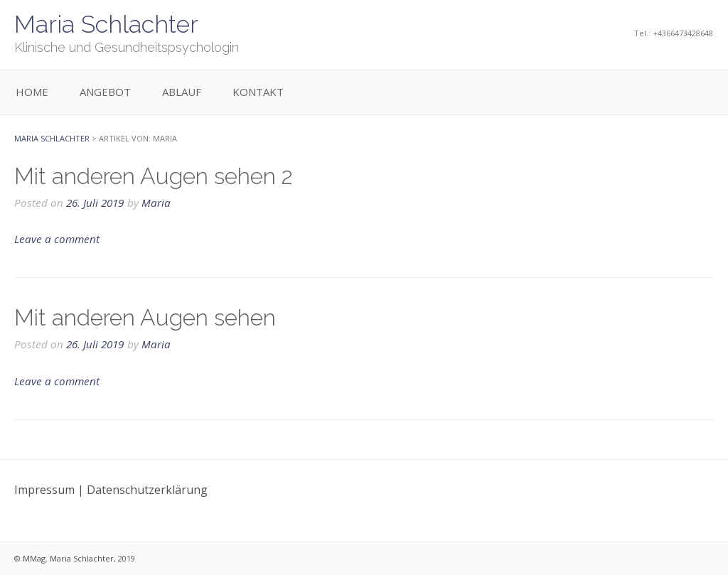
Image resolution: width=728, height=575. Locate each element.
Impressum (44, 490)
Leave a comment (57, 239)
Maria (156, 203)
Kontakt (258, 92)
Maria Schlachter (106, 24)
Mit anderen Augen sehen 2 (154, 176)
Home (32, 92)
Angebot (105, 92)
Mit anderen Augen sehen (145, 317)
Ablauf (182, 92)
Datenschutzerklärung (147, 490)
